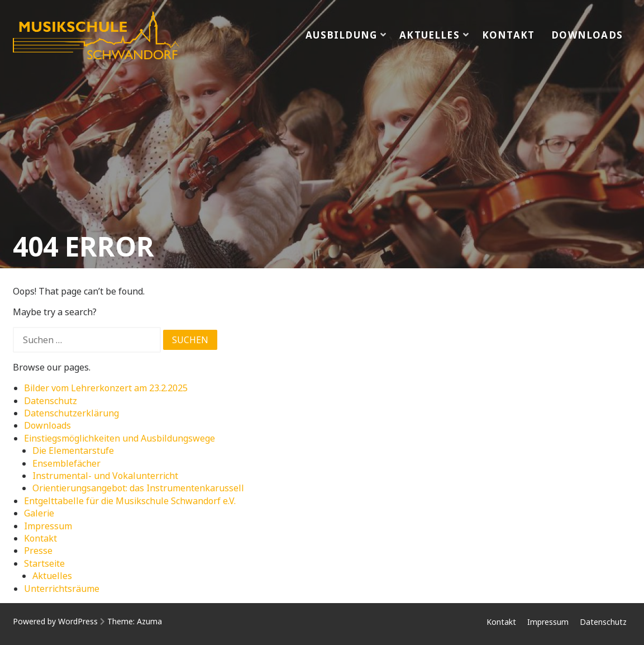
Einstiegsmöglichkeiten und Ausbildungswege (120, 438)
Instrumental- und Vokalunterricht (105, 476)
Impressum (48, 526)
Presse (38, 551)
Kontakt (508, 35)
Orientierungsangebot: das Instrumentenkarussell (138, 488)
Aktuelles (430, 35)
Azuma (149, 621)
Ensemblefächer (66, 463)
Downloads (587, 35)
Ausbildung (341, 35)
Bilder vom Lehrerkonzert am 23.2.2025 (106, 388)
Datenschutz (51, 401)
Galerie (39, 513)
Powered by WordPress (55, 621)
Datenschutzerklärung (71, 413)
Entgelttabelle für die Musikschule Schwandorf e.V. (130, 501)
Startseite (44, 563)
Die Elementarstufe (73, 450)
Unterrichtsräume (62, 589)
